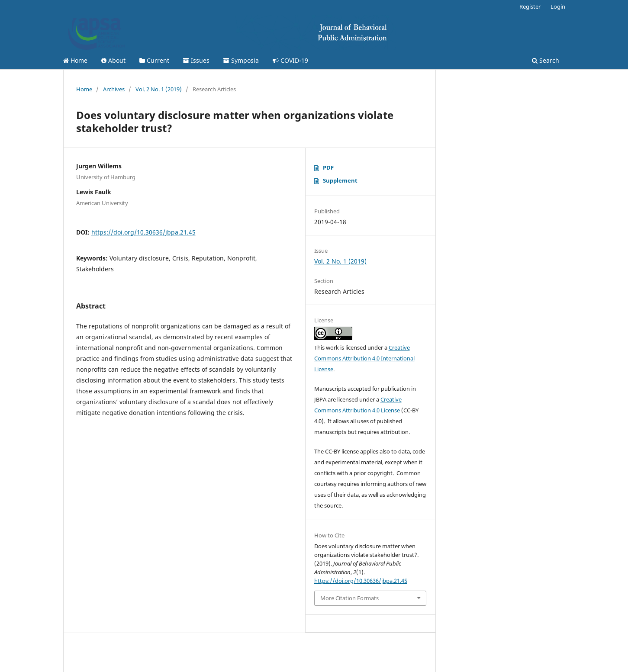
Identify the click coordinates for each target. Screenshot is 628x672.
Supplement (340, 180)
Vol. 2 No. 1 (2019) (159, 89)
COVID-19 (290, 60)
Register (530, 6)
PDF (328, 167)
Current (154, 60)
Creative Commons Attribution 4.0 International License (364, 358)
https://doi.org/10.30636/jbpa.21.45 (143, 232)
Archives (114, 89)
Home (75, 60)
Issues (196, 60)
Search (546, 60)
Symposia (241, 60)
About (113, 60)
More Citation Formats (349, 598)
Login (558, 6)
